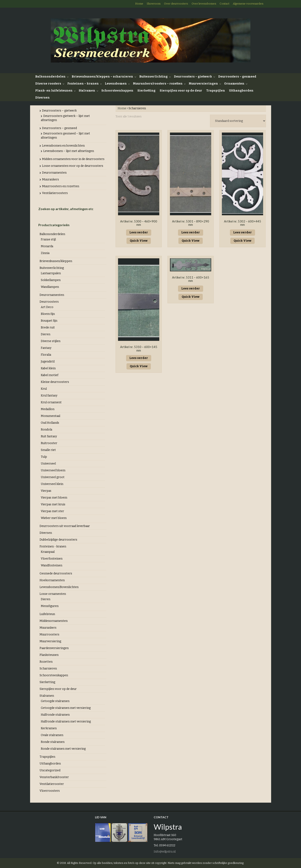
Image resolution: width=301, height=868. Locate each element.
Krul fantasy (49, 396)
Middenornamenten (54, 621)
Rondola (46, 430)
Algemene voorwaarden (248, 4)
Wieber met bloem (54, 518)
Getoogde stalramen (55, 701)
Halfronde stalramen (55, 715)
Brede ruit (48, 328)
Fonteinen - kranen (53, 546)
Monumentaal (50, 416)
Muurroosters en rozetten (61, 186)
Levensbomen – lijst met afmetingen (69, 151)
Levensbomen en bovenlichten (63, 146)
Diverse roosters (48, 84)
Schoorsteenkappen (117, 91)
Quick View (139, 241)
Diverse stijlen (51, 341)
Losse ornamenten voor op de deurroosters (73, 166)
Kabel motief (50, 375)
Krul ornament (51, 402)
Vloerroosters (50, 791)
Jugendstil (48, 362)
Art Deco (47, 307)
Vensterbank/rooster (54, 777)
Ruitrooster (49, 443)
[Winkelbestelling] (238, 121)
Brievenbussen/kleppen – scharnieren (102, 77)
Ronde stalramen (53, 742)
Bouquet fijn (49, 321)
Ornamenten (234, 84)
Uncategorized (50, 770)
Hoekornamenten (52, 580)
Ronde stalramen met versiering (63, 749)
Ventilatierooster (52, 784)
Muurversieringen (203, 84)
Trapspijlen (216, 91)
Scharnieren (48, 669)
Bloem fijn (48, 314)
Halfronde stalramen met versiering (66, 722)
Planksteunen (49, 655)
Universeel (48, 464)
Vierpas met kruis (53, 504)
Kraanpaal (48, 552)
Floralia (46, 355)
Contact (224, 4)
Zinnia (45, 253)
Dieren (46, 334)
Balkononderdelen (50, 77)
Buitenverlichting (153, 77)
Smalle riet (48, 450)
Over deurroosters (176, 4)
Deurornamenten (54, 173)
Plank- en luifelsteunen (54, 91)
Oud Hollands (50, 423)
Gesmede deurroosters (56, 573)
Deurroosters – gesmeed (237, 77)
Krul (44, 389)
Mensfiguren (50, 606)
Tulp (44, 457)
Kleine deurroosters (55, 382)
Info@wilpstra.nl (165, 852)
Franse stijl (48, 239)
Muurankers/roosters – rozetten (158, 84)
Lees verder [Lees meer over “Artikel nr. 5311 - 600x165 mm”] (191, 289)
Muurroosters (49, 635)
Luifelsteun (47, 614)
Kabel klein (48, 368)
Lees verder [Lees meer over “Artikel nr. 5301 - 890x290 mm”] (191, 232)
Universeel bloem (53, 470)
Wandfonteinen (52, 565)
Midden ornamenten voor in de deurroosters (73, 159)
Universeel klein (52, 484)
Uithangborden (241, 91)
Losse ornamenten (53, 594)
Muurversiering (50, 641)
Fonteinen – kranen (83, 84)
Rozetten (46, 662)
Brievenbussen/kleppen (56, 261)
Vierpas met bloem (54, 498)
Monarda (47, 246)
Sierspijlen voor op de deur (181, 91)
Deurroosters (49, 302)
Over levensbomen (204, 4)
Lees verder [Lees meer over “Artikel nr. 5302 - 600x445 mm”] (242, 232)
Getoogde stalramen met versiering (66, 708)
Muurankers (50, 179)
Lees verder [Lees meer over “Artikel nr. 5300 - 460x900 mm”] (139, 232)
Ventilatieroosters (55, 193)
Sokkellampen (51, 280)
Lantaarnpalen (51, 273)
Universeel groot (53, 477)
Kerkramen (49, 728)
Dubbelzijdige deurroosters (58, 540)
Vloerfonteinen (52, 559)
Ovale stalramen (52, 735)
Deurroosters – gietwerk (193, 77)
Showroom (154, 4)
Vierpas (46, 491)
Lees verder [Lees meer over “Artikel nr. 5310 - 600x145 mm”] (139, 358)
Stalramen (87, 91)
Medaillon (48, 409)
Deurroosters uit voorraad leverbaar (65, 526)
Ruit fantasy (49, 436)
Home (139, 4)
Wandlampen (50, 287)
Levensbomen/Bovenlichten (59, 587)
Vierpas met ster (52, 511)
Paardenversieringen (54, 648)
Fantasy (46, 348)
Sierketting (146, 91)
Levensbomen (116, 84)
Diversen (42, 98)
